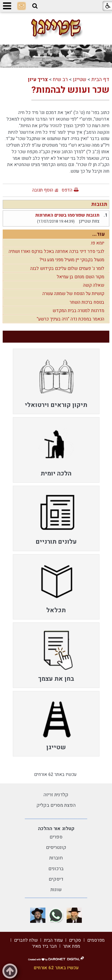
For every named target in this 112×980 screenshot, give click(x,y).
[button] (35, 6)
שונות (56, 890)
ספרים (56, 837)
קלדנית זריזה (56, 795)
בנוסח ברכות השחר (87, 302)
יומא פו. (97, 243)
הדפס (67, 190)
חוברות (56, 858)
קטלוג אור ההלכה (56, 829)
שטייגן (80, 79)
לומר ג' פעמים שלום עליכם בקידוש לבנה (67, 268)
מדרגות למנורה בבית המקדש (78, 311)
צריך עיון (38, 79)
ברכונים (56, 869)
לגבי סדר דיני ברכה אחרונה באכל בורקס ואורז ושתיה (56, 251)
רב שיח (60, 79)
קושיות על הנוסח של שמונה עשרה (73, 294)
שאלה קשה (94, 285)
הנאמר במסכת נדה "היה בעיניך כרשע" (70, 319)
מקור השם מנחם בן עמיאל (80, 277)
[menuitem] (56, 381)
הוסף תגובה (43, 190)
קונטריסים (56, 847)
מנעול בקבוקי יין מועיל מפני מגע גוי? (72, 260)
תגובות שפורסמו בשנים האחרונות (67, 215)
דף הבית (100, 79)
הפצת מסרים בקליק (56, 805)
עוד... (99, 234)
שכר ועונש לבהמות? (70, 90)
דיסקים (56, 879)
